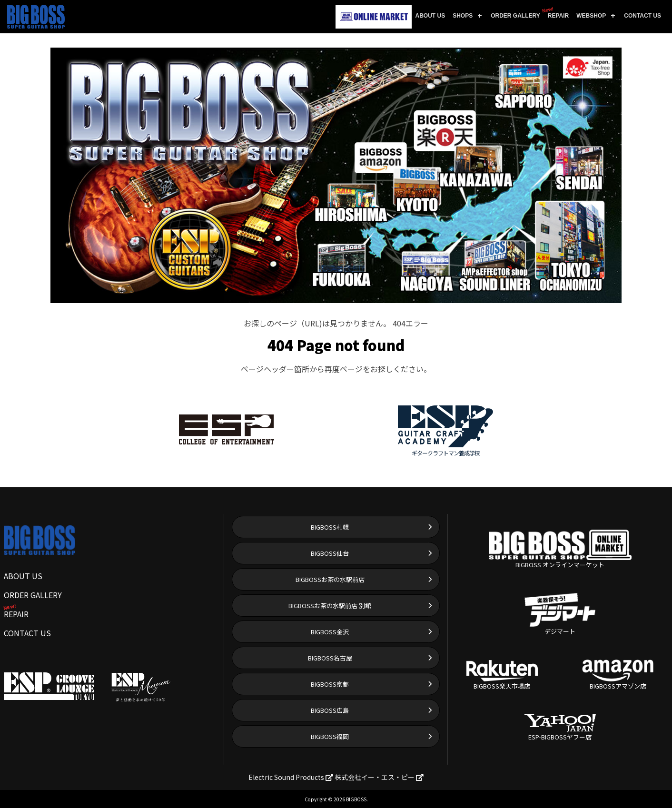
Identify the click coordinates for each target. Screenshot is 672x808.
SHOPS (463, 16)
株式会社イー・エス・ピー (379, 777)
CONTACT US (642, 16)
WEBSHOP (591, 16)
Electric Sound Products (291, 777)
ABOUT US (430, 16)
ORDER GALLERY (515, 16)
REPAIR (556, 13)
